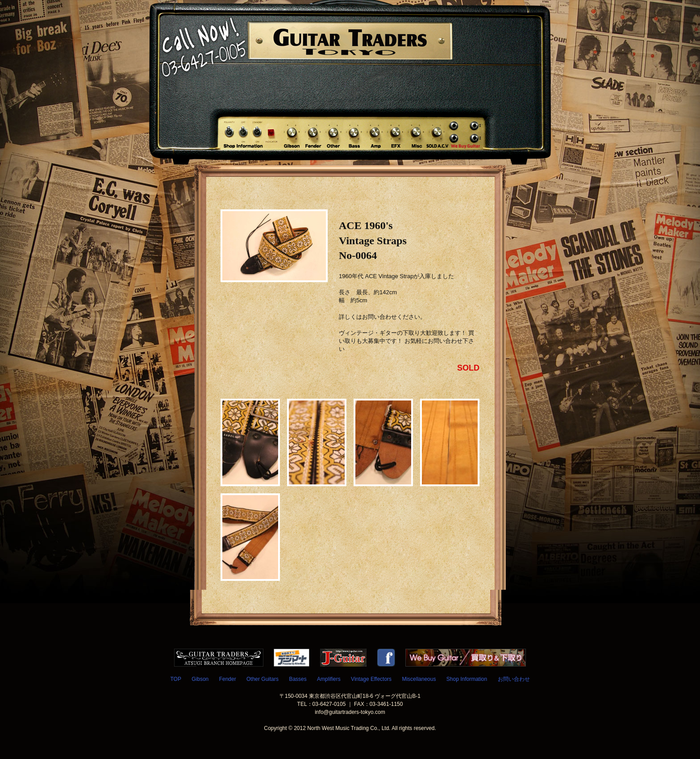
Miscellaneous (419, 679)
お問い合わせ (514, 679)
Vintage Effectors (371, 679)
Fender (228, 679)
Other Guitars (262, 679)
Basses (298, 679)
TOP (175, 679)
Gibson (200, 679)
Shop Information (467, 679)
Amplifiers (329, 679)
